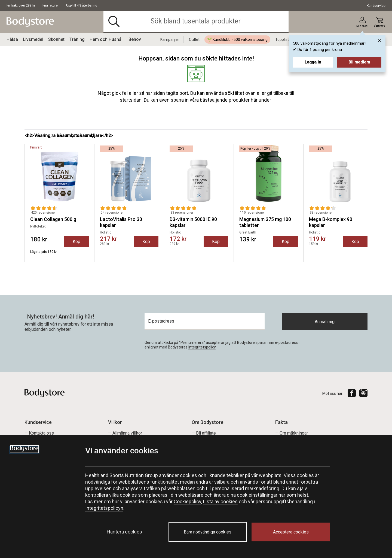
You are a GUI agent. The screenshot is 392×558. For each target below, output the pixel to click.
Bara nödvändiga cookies (208, 532)
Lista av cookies (220, 501)
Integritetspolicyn (104, 508)
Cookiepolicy (187, 501)
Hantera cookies (124, 532)
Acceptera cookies (291, 532)
